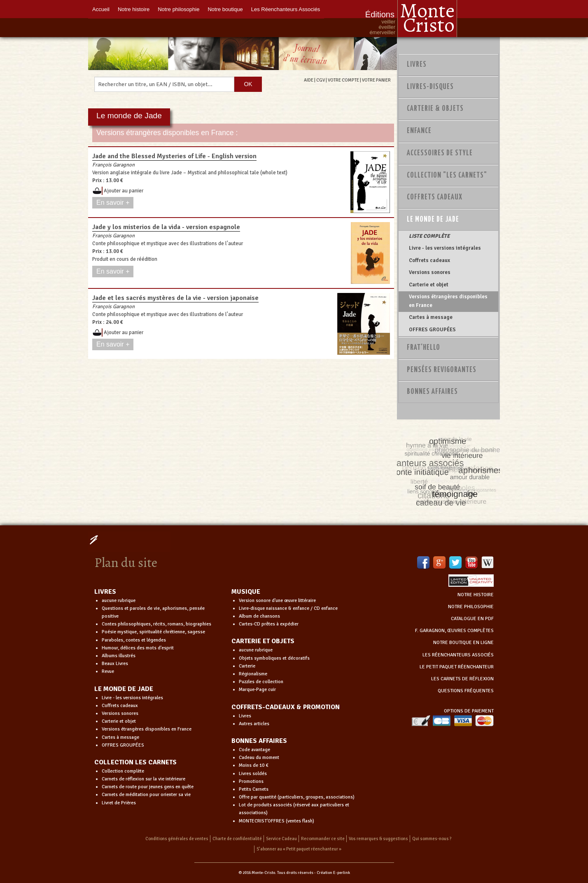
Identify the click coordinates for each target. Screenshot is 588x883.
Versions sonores (430, 272)
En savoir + (113, 203)
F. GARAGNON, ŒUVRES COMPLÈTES (454, 631)
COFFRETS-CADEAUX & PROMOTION (286, 707)
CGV (321, 80)
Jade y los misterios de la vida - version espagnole (166, 227)
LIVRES (105, 592)
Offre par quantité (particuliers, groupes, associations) (297, 797)
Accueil (101, 9)
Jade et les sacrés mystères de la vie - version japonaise (175, 298)
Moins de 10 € (254, 765)
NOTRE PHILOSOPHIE (471, 607)
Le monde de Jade (433, 220)
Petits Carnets (254, 789)
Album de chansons (259, 616)
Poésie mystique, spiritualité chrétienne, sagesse (153, 632)
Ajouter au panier (124, 191)
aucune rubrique (119, 601)
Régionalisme (253, 674)
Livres (417, 65)
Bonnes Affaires (432, 392)
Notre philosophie (178, 9)
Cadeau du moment (259, 758)
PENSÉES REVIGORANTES (442, 370)
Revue (108, 671)
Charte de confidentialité (237, 839)
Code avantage (254, 750)
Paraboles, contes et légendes (134, 640)
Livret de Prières (119, 803)
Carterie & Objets (435, 109)
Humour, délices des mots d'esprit (138, 648)
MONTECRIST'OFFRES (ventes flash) (276, 821)
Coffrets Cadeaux (435, 197)
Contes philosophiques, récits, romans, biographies (156, 624)
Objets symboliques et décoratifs (274, 658)
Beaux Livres (115, 664)
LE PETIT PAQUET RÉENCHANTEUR (457, 667)
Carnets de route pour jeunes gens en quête (148, 787)
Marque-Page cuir (257, 690)
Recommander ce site (323, 839)
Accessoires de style (440, 153)
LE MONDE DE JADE (124, 689)
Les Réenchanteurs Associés (286, 9)
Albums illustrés (119, 656)
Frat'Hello (423, 348)
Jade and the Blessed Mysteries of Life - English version (174, 156)
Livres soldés (253, 774)
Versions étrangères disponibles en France (448, 301)
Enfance (419, 131)
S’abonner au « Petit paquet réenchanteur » (299, 849)
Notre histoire (134, 9)
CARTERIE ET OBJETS (263, 641)
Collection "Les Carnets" (447, 176)
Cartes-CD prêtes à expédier (269, 624)
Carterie (247, 666)
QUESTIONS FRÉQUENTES (466, 691)
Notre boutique (225, 9)
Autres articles (254, 724)
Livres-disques (430, 87)
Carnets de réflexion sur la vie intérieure (143, 779)
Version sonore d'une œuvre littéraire (277, 601)
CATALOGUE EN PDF (472, 619)
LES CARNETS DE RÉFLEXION (462, 679)
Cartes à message (431, 317)
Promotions (251, 781)
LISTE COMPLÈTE (429, 236)
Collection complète (123, 771)
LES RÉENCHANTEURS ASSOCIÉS (458, 655)
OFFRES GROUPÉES (432, 330)
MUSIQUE (246, 592)
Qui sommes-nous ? (432, 839)
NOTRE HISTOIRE (476, 595)
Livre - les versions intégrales (445, 248)
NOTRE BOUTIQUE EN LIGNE (463, 643)
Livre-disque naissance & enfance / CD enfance (288, 608)
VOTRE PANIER (376, 80)
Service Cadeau (281, 839)
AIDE (309, 80)
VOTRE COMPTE (343, 80)
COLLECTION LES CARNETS (135, 762)
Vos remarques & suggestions (378, 839)
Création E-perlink (333, 873)
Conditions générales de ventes (177, 839)
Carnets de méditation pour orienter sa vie (146, 795)
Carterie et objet (429, 285)
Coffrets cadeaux (429, 260)
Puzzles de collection (261, 682)
